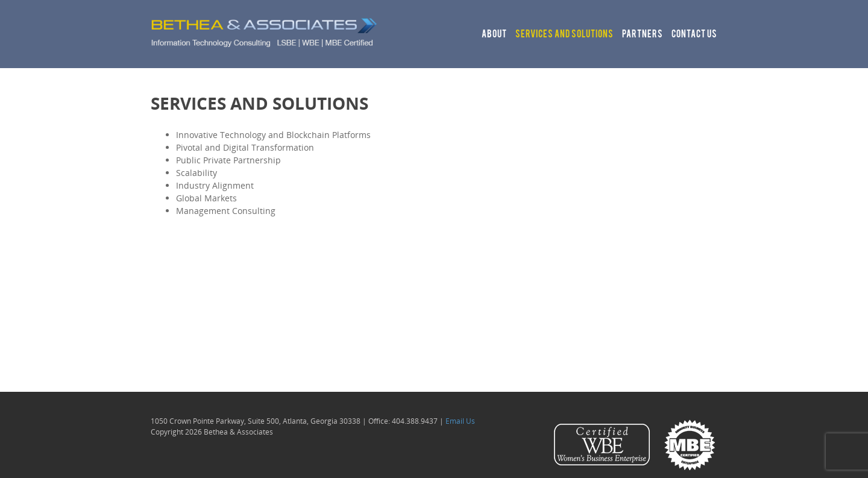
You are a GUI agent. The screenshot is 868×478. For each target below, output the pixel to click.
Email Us (460, 421)
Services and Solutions (565, 35)
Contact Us (694, 35)
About (494, 35)
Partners (643, 35)
